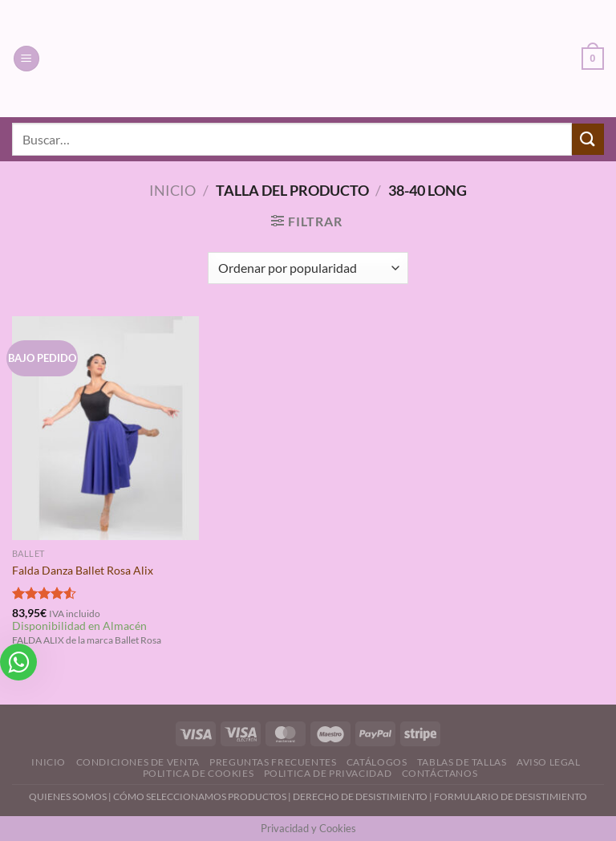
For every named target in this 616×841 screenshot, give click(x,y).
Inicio (172, 190)
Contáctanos (440, 773)
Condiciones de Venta (138, 762)
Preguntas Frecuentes (273, 762)
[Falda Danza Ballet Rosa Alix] (105, 428)
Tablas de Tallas (462, 762)
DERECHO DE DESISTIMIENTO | (363, 796)
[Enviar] (588, 139)
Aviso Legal (549, 762)
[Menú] (26, 59)
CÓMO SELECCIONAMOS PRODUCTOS (200, 796)
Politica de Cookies (199, 773)
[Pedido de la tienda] (308, 268)
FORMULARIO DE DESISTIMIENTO (511, 796)
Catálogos (377, 762)
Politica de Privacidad (328, 773)
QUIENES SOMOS (68, 796)
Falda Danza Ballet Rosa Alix (83, 570)
